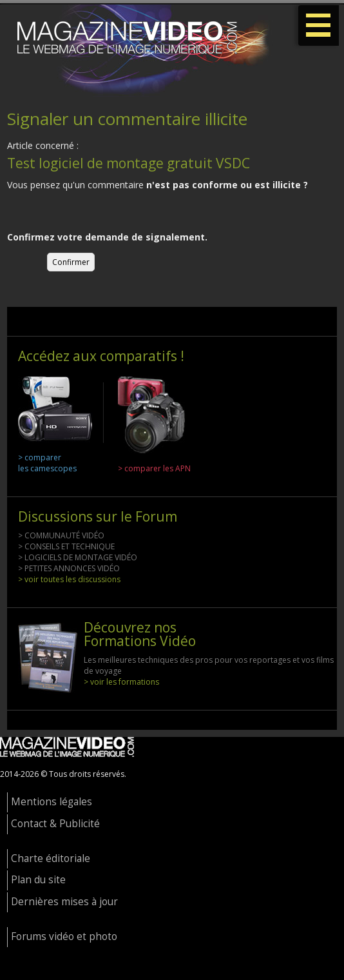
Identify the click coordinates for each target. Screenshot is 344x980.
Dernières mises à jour (64, 902)
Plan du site (38, 880)
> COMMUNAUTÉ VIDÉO (61, 535)
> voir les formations (121, 682)
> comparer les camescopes (47, 463)
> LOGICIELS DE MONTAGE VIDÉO (78, 557)
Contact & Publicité (55, 824)
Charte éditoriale (51, 858)
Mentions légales (52, 802)
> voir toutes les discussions (69, 579)
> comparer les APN (154, 468)
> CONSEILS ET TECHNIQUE (66, 546)
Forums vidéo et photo (64, 936)
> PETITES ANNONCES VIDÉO (69, 568)
